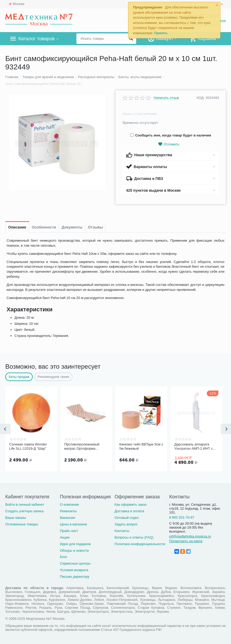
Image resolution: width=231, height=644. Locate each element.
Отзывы (95, 227)
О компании (69, 504)
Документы (72, 227)
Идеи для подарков (75, 544)
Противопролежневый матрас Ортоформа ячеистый (82, 447)
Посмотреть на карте (186, 541)
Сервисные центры (75, 563)
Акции (65, 537)
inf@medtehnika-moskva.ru (190, 536)
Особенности (44, 227)
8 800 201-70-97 (182, 517)
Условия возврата (74, 570)
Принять (161, 33)
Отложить (169, 144)
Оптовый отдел (127, 518)
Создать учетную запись (25, 511)
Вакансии (67, 518)
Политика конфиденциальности (140, 544)
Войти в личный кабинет (25, 504)
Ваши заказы (16, 518)
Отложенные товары (22, 524)
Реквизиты (68, 511)
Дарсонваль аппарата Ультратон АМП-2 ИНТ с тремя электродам (194, 447)
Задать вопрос (126, 524)
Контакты (122, 531)
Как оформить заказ (131, 504)
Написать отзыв (166, 98)
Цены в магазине (73, 524)
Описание (17, 227)
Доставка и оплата (129, 511)
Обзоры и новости (74, 551)
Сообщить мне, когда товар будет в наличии (171, 135)
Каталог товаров (36, 39)
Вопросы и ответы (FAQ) (134, 537)
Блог (63, 557)
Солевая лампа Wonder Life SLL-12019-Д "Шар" (28, 446)
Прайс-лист (69, 531)
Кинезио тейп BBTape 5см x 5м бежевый (141, 446)
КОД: (201, 98)
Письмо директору (75, 577)
